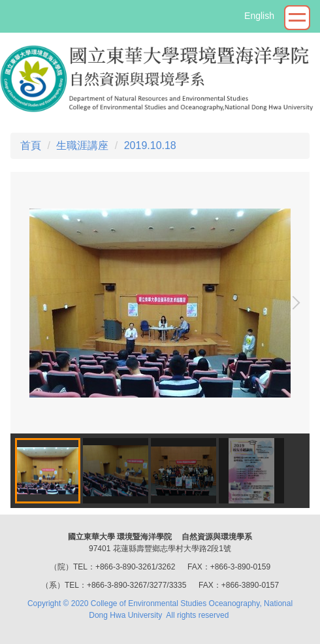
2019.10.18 (150, 145)
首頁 (31, 145)
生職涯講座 (82, 145)
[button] (293, 303)
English (259, 16)
